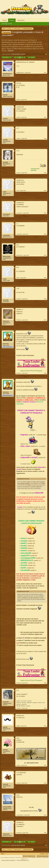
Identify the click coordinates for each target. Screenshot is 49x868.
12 (20, 57)
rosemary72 (6, 214)
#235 (45, 708)
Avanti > (33, 57)
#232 (45, 320)
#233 (45, 373)
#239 (45, 815)
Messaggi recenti (7, 24)
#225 (45, 173)
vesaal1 (5, 119)
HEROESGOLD (7, 74)
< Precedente (5, 57)
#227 (45, 213)
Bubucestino (7, 256)
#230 (45, 278)
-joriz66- (5, 140)
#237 (45, 765)
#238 (45, 783)
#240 (45, 833)
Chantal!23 (6, 834)
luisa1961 (6, 300)
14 (24, 57)
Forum (12, 20)
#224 (45, 139)
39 (29, 57)
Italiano (3, 854)
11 (17, 57)
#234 (45, 683)
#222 (45, 100)
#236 (45, 726)
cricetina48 (6, 235)
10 (15, 57)
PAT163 (5, 95)
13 (22, 57)
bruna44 (5, 162)
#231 (45, 299)
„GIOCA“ (11, 51)
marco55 (5, 784)
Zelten (5, 279)
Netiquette (39, 371)
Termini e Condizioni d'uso (29, 856)
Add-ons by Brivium (15, 860)
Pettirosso (6, 321)
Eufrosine (6, 344)
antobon (5, 750)
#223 (45, 117)
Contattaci (42, 854)
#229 (45, 255)
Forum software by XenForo (14, 857)
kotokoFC (6, 702)
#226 (45, 191)
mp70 (5, 192)
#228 (45, 234)
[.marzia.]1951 (7, 807)
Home (5, 20)
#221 (45, 73)
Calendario (21, 20)
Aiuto (47, 854)
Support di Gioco (25, 371)
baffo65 (5, 727)
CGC (33, 371)
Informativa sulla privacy (42, 856)
